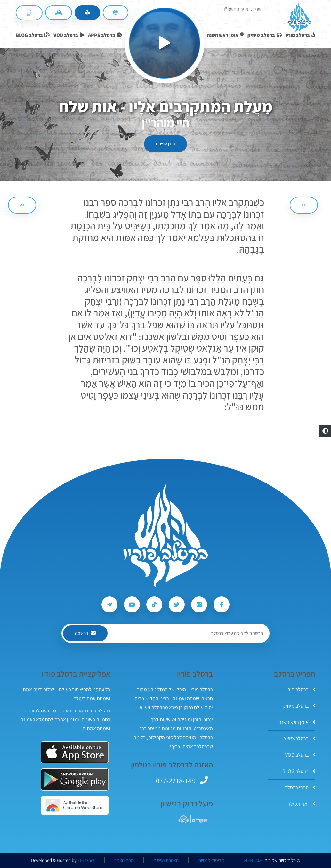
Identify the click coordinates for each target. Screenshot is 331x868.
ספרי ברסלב (300, 787)
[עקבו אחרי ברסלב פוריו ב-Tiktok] (154, 604)
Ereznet (87, 860)
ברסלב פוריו (300, 690)
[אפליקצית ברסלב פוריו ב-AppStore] (75, 752)
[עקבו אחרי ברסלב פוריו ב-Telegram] (109, 604)
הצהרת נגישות (166, 860)
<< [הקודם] (304, 205)
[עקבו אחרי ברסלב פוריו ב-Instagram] (199, 604)
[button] (325, 431)
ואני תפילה (301, 804)
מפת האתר (124, 860)
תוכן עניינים (165, 144)
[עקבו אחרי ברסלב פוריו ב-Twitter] (177, 604)
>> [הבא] (22, 205)
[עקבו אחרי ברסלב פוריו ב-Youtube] (132, 604)
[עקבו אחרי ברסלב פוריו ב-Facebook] (222, 604)
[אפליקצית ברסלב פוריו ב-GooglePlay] (75, 779)
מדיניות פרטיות (211, 860)
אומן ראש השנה (297, 722)
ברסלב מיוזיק (299, 706)
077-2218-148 (175, 781)
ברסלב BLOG (299, 771)
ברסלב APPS (299, 738)
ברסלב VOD (300, 755)
